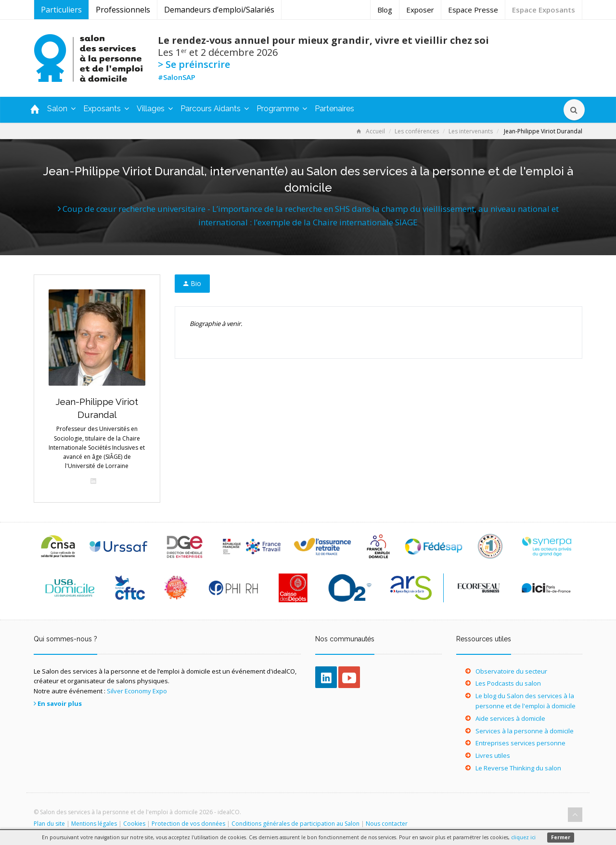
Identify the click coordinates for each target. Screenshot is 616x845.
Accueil (371, 131)
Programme (282, 109)
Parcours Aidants (215, 109)
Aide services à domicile (510, 718)
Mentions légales (94, 824)
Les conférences (417, 131)
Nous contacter (387, 824)
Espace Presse (473, 10)
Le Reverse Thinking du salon (518, 768)
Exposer (420, 10)
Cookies (134, 824)
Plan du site (49, 824)
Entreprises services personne (520, 743)
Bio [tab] (192, 283)
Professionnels (123, 10)
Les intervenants (471, 131)
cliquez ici (523, 837)
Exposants (106, 109)
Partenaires (334, 109)
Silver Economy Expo (137, 691)
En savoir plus (60, 703)
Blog (385, 10)
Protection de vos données (188, 824)
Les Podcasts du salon (508, 683)
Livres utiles (493, 755)
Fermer (561, 837)
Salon (61, 109)
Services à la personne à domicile (525, 731)
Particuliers (61, 10)
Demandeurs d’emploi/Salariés (219, 10)
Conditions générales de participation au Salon (295, 824)
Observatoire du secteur (511, 671)
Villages (155, 109)
